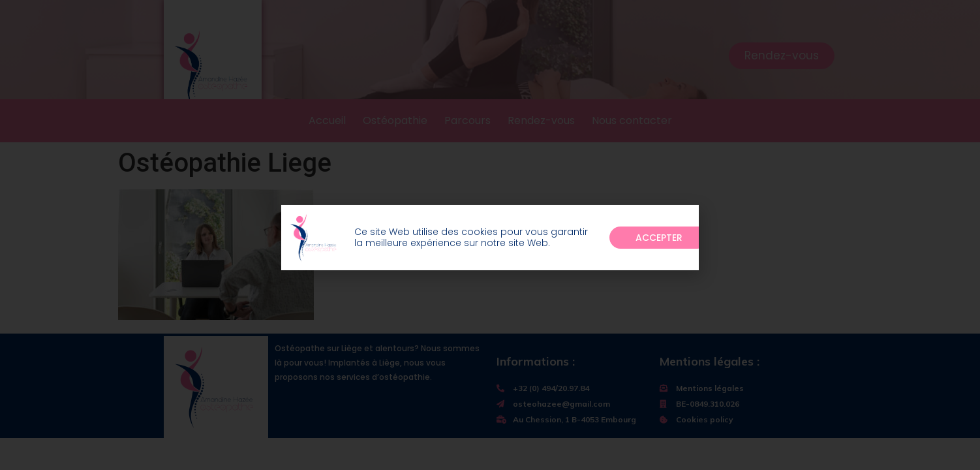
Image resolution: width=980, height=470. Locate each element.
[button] (659, 242)
